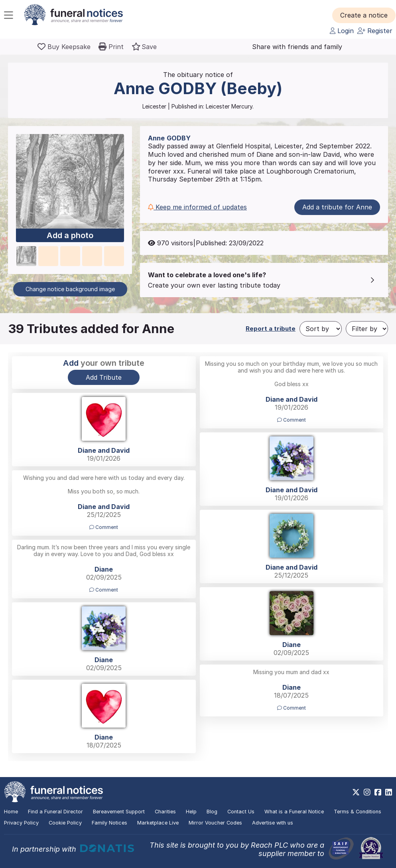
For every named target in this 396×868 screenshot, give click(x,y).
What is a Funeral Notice (294, 812)
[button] (364, 15)
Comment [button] (292, 420)
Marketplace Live (158, 823)
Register (375, 31)
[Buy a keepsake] (64, 47)
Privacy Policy (21, 823)
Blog (212, 812)
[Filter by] (367, 329)
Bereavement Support (119, 812)
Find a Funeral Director (55, 812)
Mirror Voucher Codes (215, 823)
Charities (165, 812)
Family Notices (109, 823)
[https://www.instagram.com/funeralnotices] (367, 792)
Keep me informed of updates (197, 207)
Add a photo (70, 235)
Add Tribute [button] (104, 377)
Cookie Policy (65, 823)
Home (11, 812)
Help (191, 812)
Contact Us (241, 812)
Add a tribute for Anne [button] (337, 207)
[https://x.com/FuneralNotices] (356, 792)
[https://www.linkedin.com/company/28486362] (389, 792)
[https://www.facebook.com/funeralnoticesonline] (378, 792)
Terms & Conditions (358, 812)
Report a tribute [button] (271, 328)
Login (342, 31)
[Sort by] (321, 329)
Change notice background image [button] (70, 289)
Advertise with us (273, 823)
